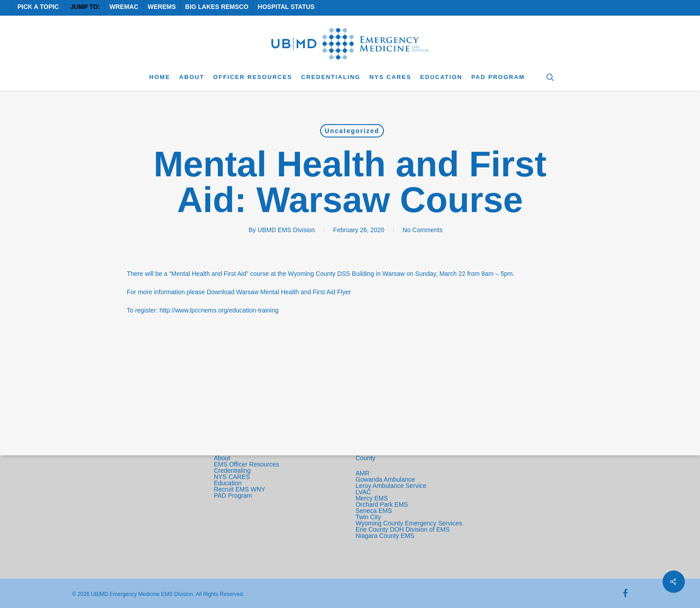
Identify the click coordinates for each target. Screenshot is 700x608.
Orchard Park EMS (381, 504)
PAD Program (233, 496)
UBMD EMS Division (286, 230)
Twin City (369, 517)
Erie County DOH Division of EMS (402, 529)
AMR (362, 473)
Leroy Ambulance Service (391, 486)
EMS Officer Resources (246, 464)
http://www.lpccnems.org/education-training (219, 310)
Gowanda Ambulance (385, 479)
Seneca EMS (375, 511)
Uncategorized (352, 131)
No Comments (423, 230)
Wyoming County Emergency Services (409, 523)
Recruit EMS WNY (240, 489)
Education (228, 483)
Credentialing (232, 471)
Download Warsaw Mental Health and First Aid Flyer (279, 292)
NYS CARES (233, 477)
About (222, 458)
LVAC (364, 492)
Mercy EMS (371, 498)
